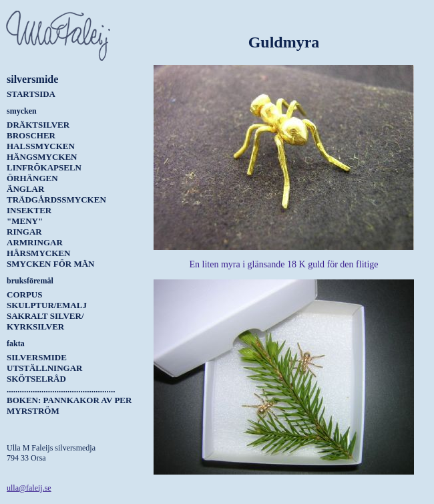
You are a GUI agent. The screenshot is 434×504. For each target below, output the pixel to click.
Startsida (31, 94)
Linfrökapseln (44, 167)
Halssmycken (41, 146)
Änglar (25, 189)
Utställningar (44, 368)
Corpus (24, 294)
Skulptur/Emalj (47, 305)
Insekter (29, 210)
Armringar (35, 242)
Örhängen (32, 178)
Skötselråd (36, 379)
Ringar (24, 232)
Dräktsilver (38, 125)
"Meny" (25, 221)
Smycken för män (50, 264)
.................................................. (61, 389)
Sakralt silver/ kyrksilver (45, 321)
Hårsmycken (38, 253)
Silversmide (37, 357)
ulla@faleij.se (29, 488)
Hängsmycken (42, 157)
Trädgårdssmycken (56, 200)
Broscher (31, 135)
